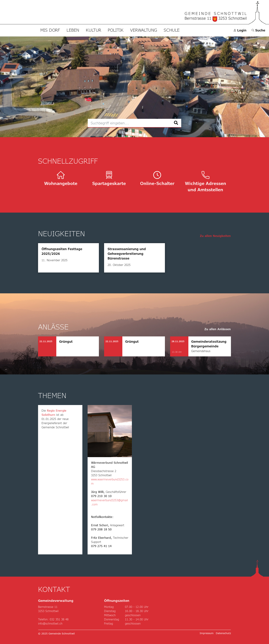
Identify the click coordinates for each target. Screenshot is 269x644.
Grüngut (66, 341)
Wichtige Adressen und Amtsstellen (205, 182)
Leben (73, 30)
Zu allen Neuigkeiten (215, 236)
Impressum (207, 633)
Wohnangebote (61, 178)
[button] (258, 30)
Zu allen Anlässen (218, 329)
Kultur (93, 30)
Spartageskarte (109, 178)
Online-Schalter (157, 178)
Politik (116, 30)
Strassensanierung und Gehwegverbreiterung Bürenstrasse (127, 254)
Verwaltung (144, 30)
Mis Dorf (50, 30)
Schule (172, 30)
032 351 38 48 (59, 619)
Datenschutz (223, 633)
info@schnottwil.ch (50, 623)
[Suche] (176, 123)
